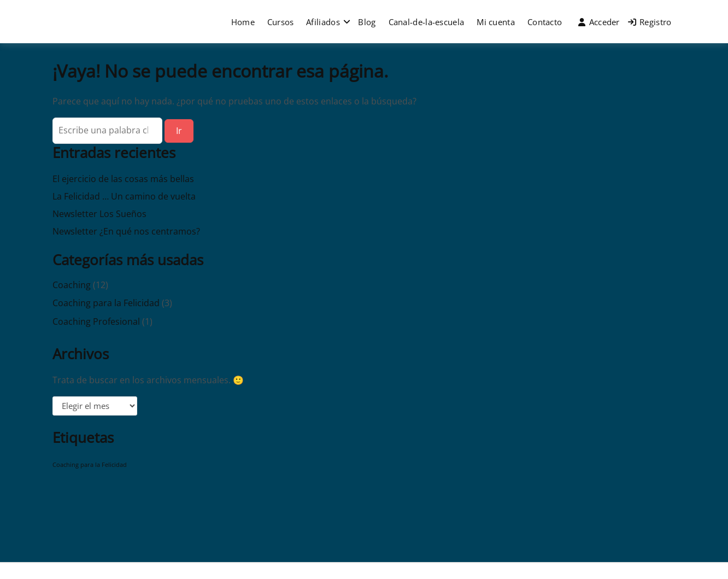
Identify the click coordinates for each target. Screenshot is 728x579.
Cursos (281, 22)
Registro (650, 22)
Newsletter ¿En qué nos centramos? (126, 231)
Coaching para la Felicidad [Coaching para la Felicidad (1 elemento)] (90, 465)
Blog (367, 22)
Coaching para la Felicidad (106, 303)
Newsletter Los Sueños (99, 214)
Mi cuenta (496, 22)
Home (243, 22)
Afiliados (323, 22)
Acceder (599, 22)
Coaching (72, 285)
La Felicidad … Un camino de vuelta (124, 196)
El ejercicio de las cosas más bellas (123, 179)
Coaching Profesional (96, 321)
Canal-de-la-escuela (427, 22)
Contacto (545, 22)
